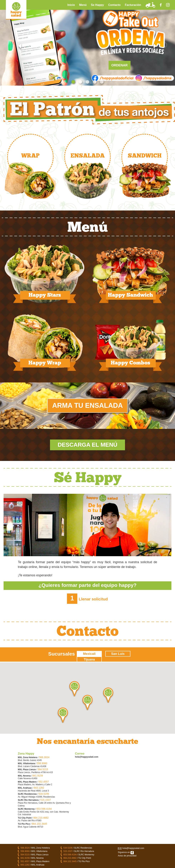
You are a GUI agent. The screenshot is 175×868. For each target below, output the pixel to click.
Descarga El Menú (87, 445)
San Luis (118, 654)
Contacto (114, 5)
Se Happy (97, 5)
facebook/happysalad (132, 853)
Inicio (71, 5)
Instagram (168, 5)
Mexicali (89, 654)
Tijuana (89, 659)
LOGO (16, 10)
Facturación (133, 5)
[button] (87, 702)
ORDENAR (120, 65)
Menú (83, 5)
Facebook (161, 5)
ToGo (150, 5)
